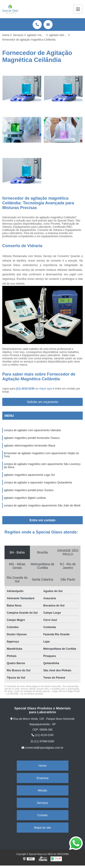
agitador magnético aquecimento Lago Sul (29, 475)
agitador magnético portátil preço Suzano (29, 490)
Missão (42, 790)
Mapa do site (42, 828)
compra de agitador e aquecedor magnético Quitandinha (38, 483)
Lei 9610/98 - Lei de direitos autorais (25, 694)
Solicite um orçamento (42, 402)
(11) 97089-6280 (42, 741)
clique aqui (45, 389)
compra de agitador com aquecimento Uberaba (33, 430)
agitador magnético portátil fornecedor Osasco (32, 438)
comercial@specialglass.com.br (42, 748)
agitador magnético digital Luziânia (25, 498)
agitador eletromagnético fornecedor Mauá (29, 446)
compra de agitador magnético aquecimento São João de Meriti (42, 506)
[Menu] (78, 9)
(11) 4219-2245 (25, 389)
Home (42, 766)
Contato (43, 815)
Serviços (43, 803)
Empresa (42, 778)
